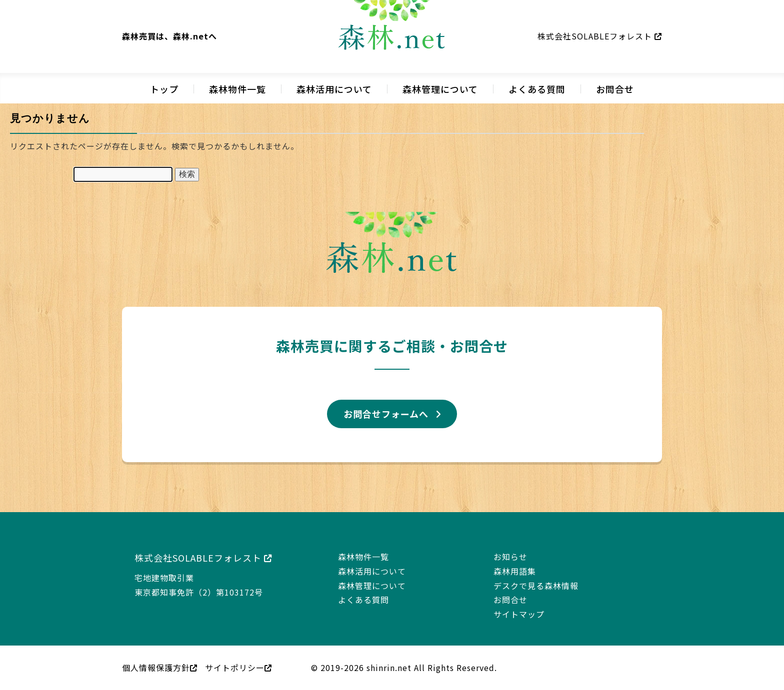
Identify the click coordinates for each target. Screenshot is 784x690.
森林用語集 (515, 571)
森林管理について (440, 89)
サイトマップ (519, 614)
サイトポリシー (238, 668)
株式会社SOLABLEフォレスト (600, 36)
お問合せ (615, 89)
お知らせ (510, 557)
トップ (164, 89)
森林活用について (334, 89)
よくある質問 (537, 89)
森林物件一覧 (237, 89)
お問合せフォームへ (386, 414)
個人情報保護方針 (160, 668)
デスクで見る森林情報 (536, 586)
